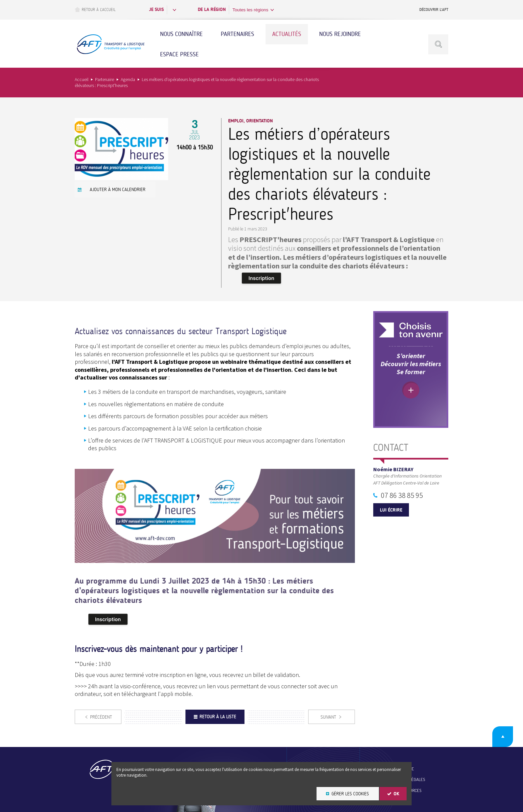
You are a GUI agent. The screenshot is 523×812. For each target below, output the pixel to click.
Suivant (328, 717)
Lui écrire (391, 510)
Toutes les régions (250, 10)
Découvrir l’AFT (434, 10)
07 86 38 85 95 (402, 495)
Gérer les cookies (350, 794)
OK (396, 794)
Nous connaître (181, 34)
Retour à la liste (218, 717)
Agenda (128, 79)
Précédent (101, 717)
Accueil (82, 79)
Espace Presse (179, 54)
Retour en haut (503, 737)
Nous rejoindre (340, 34)
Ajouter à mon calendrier (118, 190)
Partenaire (105, 79)
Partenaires (237, 34)
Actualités (287, 34)
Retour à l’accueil (95, 10)
